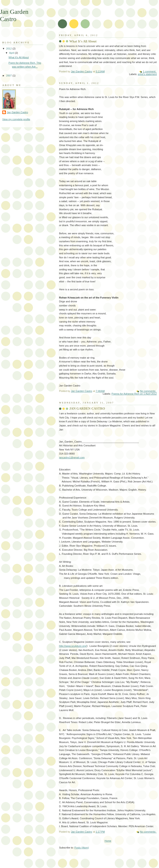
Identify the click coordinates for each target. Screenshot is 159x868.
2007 (9, 76)
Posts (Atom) (82, 848)
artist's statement (147, 74)
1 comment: (150, 71)
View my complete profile (16, 119)
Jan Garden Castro (17, 112)
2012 (9, 49)
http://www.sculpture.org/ (73, 646)
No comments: (148, 391)
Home (108, 841)
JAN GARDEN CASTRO (87, 408)
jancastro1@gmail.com (72, 457)
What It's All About (83, 41)
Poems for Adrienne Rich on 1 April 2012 (134, 394)
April (12, 53)
